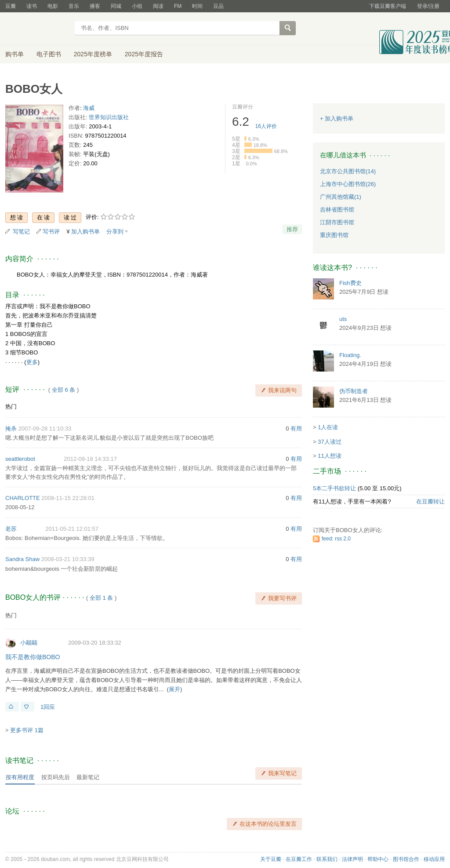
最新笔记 (88, 777)
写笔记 (21, 232)
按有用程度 (20, 777)
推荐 (292, 229)
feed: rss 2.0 (336, 539)
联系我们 (327, 859)
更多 (32, 362)
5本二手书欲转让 (334, 488)
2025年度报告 (144, 54)
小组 (137, 6)
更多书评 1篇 (27, 730)
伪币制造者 (354, 391)
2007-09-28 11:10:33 (45, 429)
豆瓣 (11, 6)
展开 (174, 689)
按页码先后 (56, 777)
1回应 (48, 707)
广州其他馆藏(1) (341, 197)
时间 (197, 6)
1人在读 (328, 427)
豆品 (218, 6)
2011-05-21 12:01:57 (72, 529)
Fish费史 (350, 283)
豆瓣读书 (37, 29)
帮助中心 (378, 859)
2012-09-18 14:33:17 (90, 459)
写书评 (51, 232)
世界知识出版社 (109, 117)
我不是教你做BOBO (33, 657)
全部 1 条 (101, 598)
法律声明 (352, 859)
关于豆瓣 (271, 859)
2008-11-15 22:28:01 (68, 498)
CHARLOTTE (23, 498)
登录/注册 (428, 6)
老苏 (11, 529)
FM (178, 6)
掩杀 (11, 429)
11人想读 (329, 456)
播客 (95, 6)
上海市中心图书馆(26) (348, 184)
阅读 (158, 6)
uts (343, 319)
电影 (53, 6)
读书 (32, 6)
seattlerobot (20, 459)
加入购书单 (85, 232)
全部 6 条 (64, 390)
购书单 (15, 54)
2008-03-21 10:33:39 (68, 559)
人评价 (266, 126)
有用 (296, 429)
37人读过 (329, 442)
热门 (11, 407)
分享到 (115, 232)
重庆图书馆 (334, 235)
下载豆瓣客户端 (388, 6)
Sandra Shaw (22, 559)
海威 (89, 108)
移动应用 (434, 859)
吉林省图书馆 (337, 210)
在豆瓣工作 (299, 859)
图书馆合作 (406, 859)
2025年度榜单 (93, 54)
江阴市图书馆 (337, 222)
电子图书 (49, 54)
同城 (116, 6)
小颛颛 (29, 643)
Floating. (350, 355)
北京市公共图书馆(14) (348, 171)
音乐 (74, 6)
